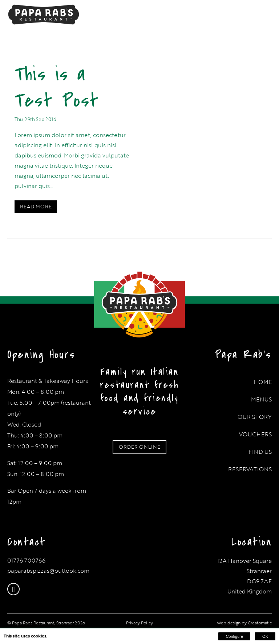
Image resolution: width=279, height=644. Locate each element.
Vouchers (255, 434)
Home (263, 382)
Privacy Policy (139, 623)
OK (265, 636)
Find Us (260, 452)
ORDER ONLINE (139, 447)
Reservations (250, 469)
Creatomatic (260, 623)
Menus (261, 399)
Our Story (255, 417)
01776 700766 (26, 560)
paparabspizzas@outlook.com (48, 571)
